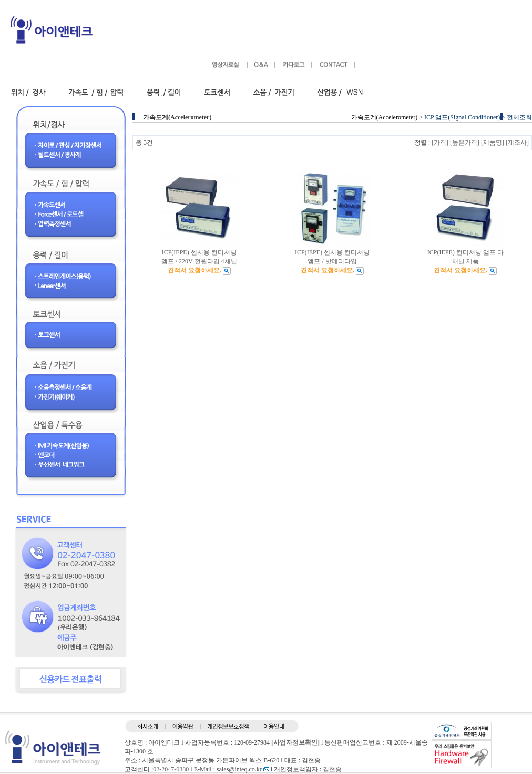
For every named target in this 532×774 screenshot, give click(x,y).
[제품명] (493, 142)
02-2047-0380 (171, 769)
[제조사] (517, 142)
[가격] (440, 142)
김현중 (332, 769)
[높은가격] (465, 142)
